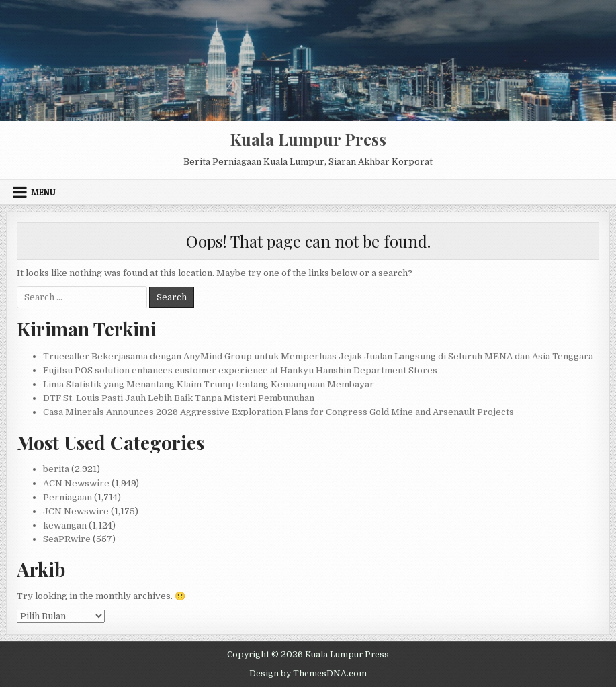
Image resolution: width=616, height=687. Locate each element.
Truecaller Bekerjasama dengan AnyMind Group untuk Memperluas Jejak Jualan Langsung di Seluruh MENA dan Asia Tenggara (318, 356)
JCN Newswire (76, 511)
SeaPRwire (67, 539)
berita (56, 469)
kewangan (65, 525)
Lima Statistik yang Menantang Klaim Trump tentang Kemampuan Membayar (209, 384)
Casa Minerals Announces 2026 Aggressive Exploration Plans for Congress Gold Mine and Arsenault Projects (278, 412)
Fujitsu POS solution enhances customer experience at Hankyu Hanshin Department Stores (240, 370)
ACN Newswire (76, 483)
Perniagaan (68, 497)
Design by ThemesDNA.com (308, 674)
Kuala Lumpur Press (308, 139)
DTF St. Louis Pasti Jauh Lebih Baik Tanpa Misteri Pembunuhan (179, 398)
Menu (43, 192)
